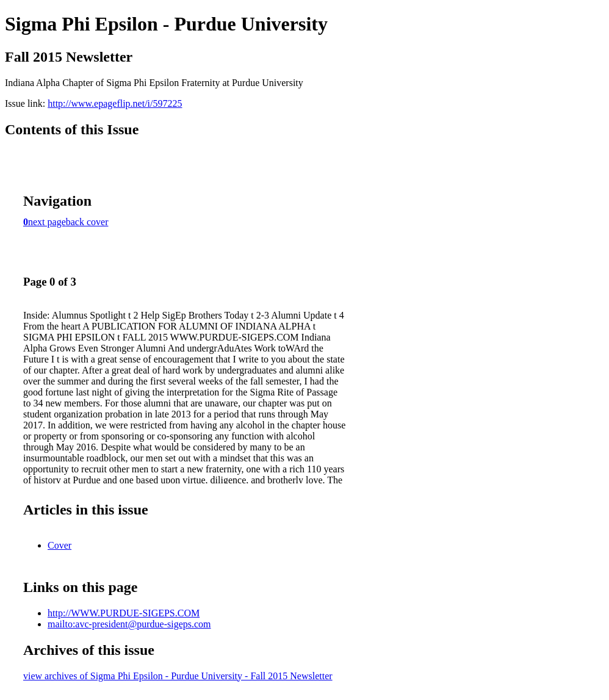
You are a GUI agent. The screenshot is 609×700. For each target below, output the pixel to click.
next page (47, 222)
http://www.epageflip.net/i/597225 (115, 103)
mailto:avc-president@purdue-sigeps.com (129, 624)
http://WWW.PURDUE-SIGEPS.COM (124, 613)
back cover (87, 222)
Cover (59, 545)
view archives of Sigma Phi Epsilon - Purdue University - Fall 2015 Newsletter (178, 676)
